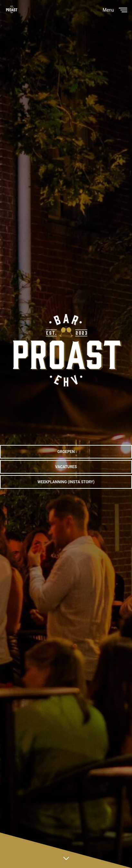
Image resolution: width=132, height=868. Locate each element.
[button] (66, 452)
